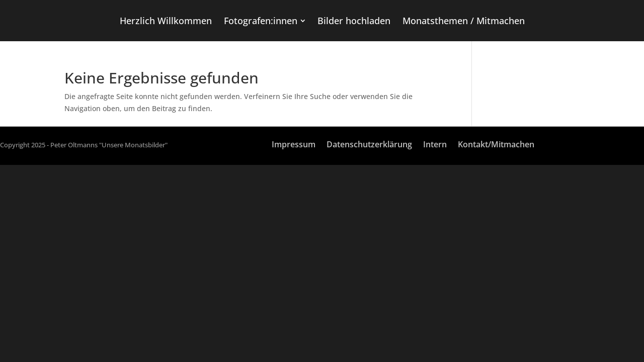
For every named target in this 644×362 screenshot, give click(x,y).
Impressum (294, 145)
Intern (435, 145)
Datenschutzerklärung (369, 145)
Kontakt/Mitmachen (496, 145)
